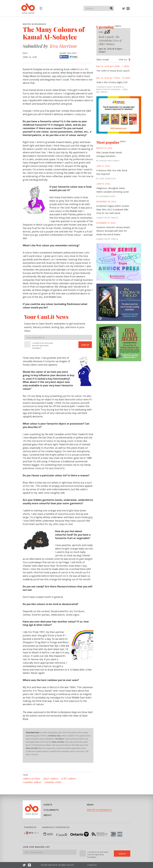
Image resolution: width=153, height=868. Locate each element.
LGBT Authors (69, 779)
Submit (111, 8)
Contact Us (92, 865)
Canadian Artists (53, 782)
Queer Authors (51, 779)
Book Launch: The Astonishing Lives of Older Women (110, 40)
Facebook (128, 10)
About (48, 815)
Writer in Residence (99, 810)
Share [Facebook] (64, 57)
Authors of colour (32, 779)
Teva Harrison (63, 46)
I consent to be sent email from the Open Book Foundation (42, 345)
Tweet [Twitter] (74, 57)
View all (123, 60)
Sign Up (85, 345)
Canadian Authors (32, 782)
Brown (80, 69)
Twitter (124, 10)
